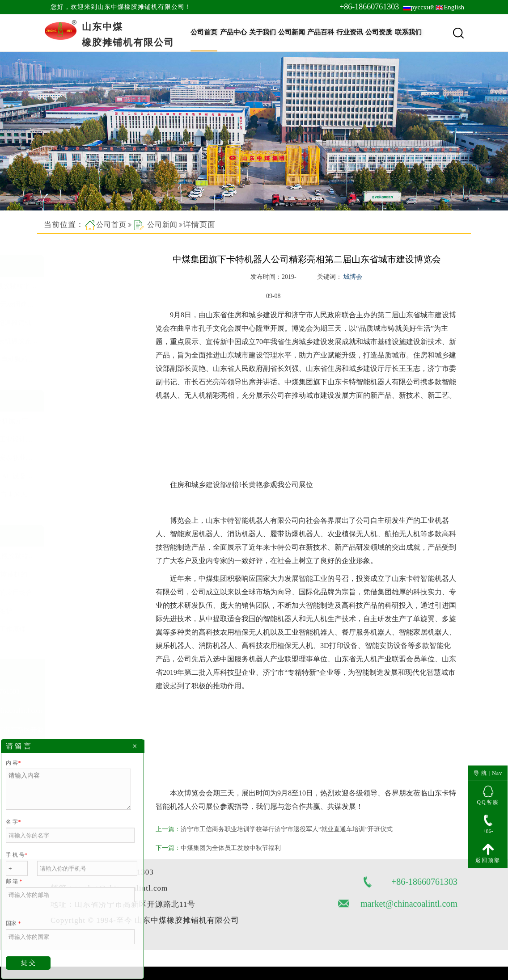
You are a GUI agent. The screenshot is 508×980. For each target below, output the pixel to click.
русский (422, 7)
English (454, 7)
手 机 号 (17, 855)
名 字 (13, 822)
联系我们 (408, 32)
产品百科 (321, 32)
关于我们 (262, 32)
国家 (13, 923)
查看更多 (66, 373)
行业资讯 (350, 32)
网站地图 (67, 903)
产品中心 (233, 32)
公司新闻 (292, 32)
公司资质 (379, 32)
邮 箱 (14, 881)
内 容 (13, 763)
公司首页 (204, 32)
